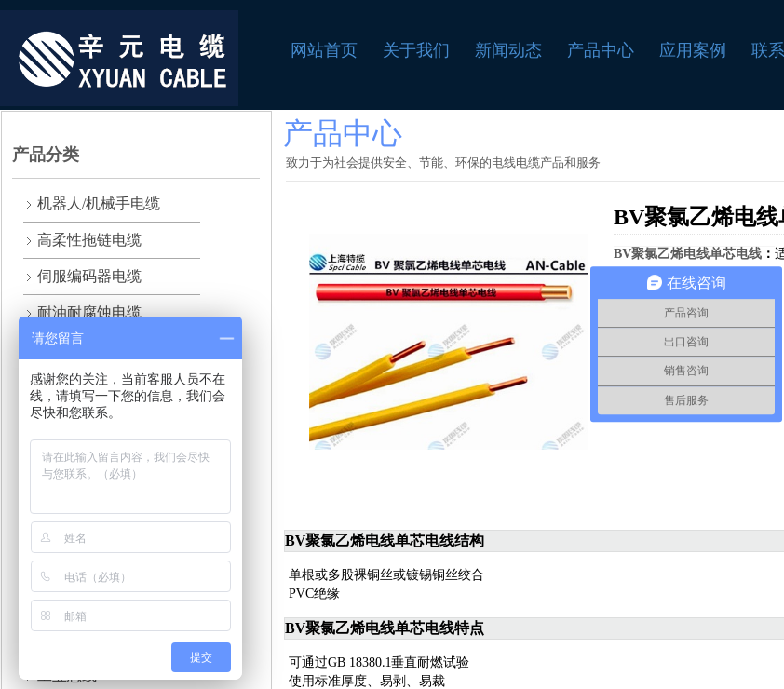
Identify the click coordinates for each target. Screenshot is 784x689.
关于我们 (416, 50)
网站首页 (324, 50)
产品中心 (601, 50)
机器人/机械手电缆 (99, 203)
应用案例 (693, 50)
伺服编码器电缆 (89, 276)
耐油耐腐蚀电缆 (89, 312)
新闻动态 (508, 50)
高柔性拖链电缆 (89, 240)
